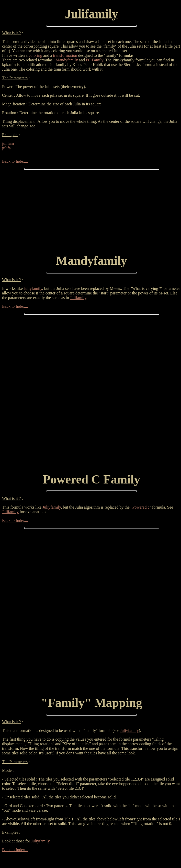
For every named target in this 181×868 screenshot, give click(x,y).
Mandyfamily (67, 60)
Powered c (141, 507)
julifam (8, 143)
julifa (6, 148)
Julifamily (78, 298)
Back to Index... (15, 161)
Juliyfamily (33, 288)
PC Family (95, 60)
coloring (35, 55)
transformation (65, 55)
